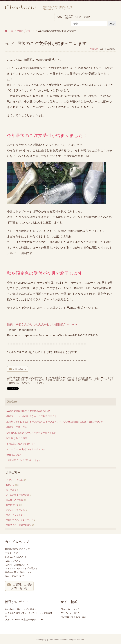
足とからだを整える (15, 510)
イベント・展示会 (14, 480)
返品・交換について (15, 576)
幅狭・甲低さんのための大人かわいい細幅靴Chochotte (43, 324)
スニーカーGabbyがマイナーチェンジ (26, 449)
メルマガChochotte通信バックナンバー (24, 620)
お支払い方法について (16, 557)
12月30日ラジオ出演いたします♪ (23, 460)
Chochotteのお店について (18, 549)
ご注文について (13, 561)
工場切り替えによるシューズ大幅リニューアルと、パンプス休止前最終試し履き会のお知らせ (54, 422)
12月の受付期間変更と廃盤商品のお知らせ (28, 411)
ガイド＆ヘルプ (17, 542)
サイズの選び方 (68, 17)
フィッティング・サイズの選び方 (21, 568)
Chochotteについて (70, 609)
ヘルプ (78, 17)
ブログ (87, 17)
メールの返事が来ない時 (18, 495)
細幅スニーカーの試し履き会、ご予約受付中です (32, 416)
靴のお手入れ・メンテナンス (20, 520)
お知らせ (94, 49)
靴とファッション (14, 515)
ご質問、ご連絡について (17, 565)
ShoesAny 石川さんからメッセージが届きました (31, 433)
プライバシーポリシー (71, 613)
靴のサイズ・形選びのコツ (19, 525)
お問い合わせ (18, 369)
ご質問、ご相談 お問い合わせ (19, 586)
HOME (59, 17)
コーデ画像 (11, 490)
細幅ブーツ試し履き (17, 427)
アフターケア (12, 553)
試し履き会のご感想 (17, 438)
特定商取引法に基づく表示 (74, 617)
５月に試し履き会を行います (21, 444)
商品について (12, 505)
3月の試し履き (14, 455)
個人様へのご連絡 (14, 500)
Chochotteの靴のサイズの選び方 (21, 609)
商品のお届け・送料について (19, 572)
